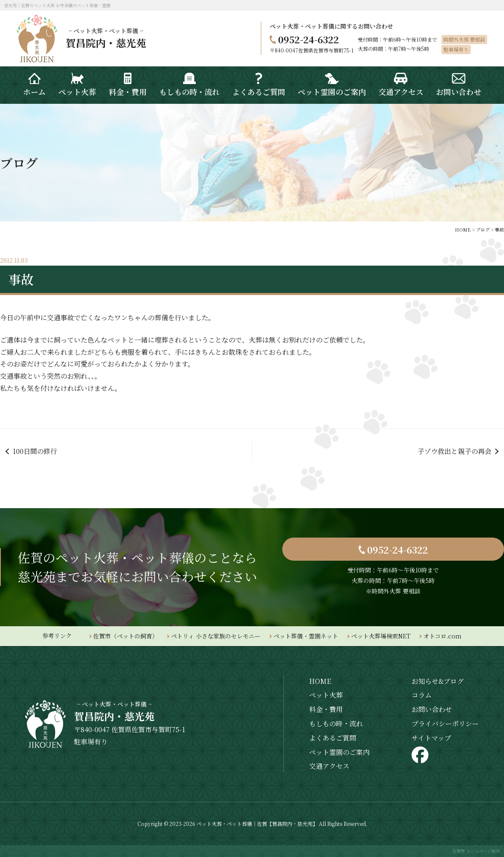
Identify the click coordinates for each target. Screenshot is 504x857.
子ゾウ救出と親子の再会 (454, 451)
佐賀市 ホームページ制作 (476, 851)
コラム (422, 695)
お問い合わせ (432, 709)
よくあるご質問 (333, 738)
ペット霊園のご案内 (339, 752)
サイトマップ (431, 738)
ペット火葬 (326, 695)
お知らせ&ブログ (438, 681)
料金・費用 (326, 709)
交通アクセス (329, 766)
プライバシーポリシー (445, 724)
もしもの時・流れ (336, 724)
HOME (320, 681)
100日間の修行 (35, 451)
